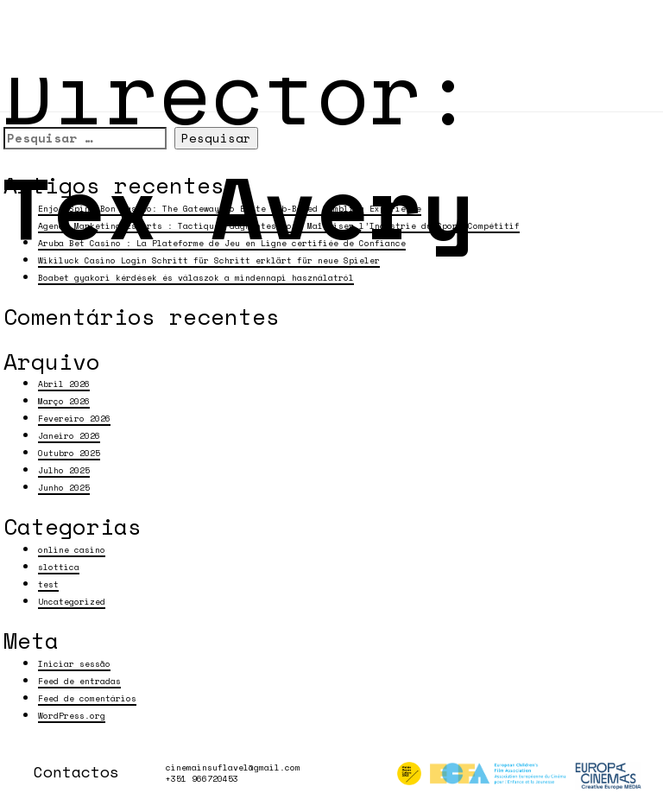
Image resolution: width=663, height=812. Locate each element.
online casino (72, 549)
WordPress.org (72, 715)
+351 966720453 (202, 779)
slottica (59, 567)
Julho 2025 (64, 470)
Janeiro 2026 (69, 435)
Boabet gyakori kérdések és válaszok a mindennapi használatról (196, 277)
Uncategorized (72, 601)
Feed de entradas (79, 681)
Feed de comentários (87, 698)
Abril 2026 (64, 384)
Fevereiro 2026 (74, 418)
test (48, 584)
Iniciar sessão (74, 663)
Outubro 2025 (69, 453)
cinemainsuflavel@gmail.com (233, 768)
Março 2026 (64, 401)
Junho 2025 (64, 487)
